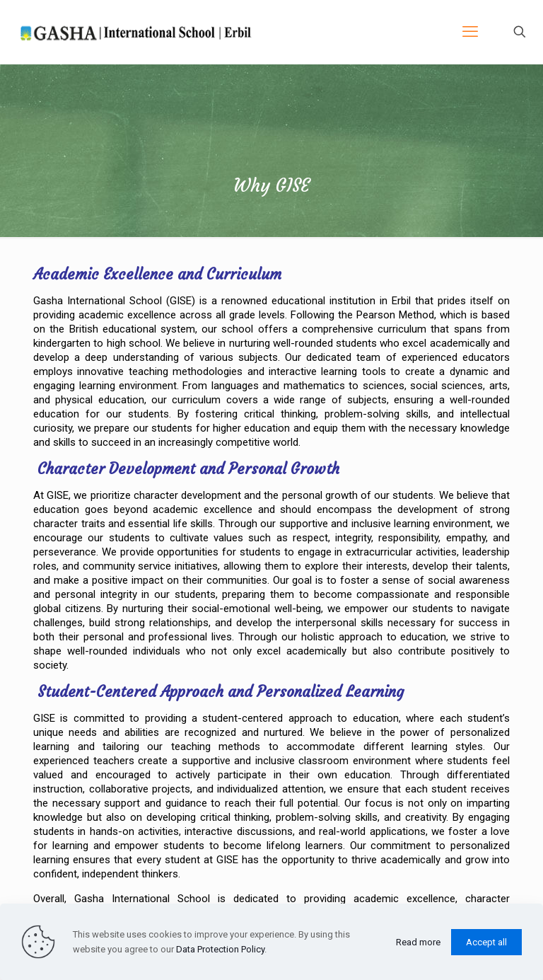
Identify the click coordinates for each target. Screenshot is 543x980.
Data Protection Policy (220, 949)
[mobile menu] (470, 32)
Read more (418, 942)
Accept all (486, 942)
